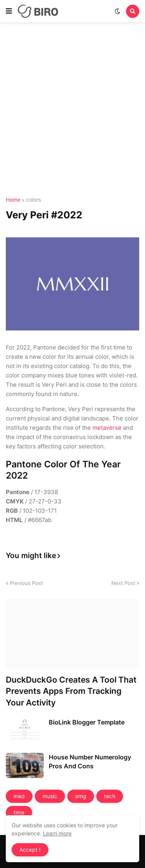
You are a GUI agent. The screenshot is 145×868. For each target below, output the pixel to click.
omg (81, 796)
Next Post (123, 583)
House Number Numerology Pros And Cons (90, 761)
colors (33, 200)
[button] (9, 11)
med (19, 796)
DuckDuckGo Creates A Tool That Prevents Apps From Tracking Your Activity (71, 691)
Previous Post (26, 583)
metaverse (107, 428)
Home (13, 200)
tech (110, 796)
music (50, 796)
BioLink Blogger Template (87, 722)
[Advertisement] (72, 111)
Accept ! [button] (30, 850)
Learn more (57, 833)
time (19, 812)
